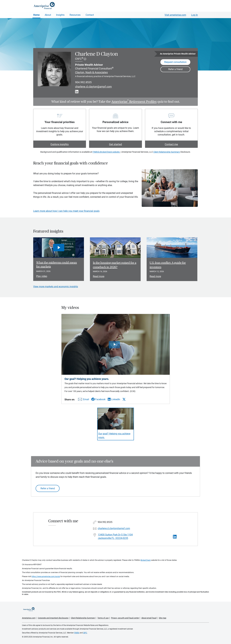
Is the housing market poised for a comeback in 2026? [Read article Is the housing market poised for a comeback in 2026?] (115, 265)
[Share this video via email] (83, 400)
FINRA (77, 633)
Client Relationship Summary (167, 152)
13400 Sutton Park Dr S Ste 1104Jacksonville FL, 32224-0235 (115, 536)
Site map (162, 618)
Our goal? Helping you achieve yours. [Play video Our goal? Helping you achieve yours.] (114, 436)
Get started (115, 144)
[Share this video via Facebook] (98, 399)
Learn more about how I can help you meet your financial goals (66, 211)
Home (36, 15)
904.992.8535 (83, 82)
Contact (90, 15)
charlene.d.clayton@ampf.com (93, 87)
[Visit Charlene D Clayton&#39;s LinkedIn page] (175, 537)
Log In (194, 15)
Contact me (171, 144)
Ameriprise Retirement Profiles (134, 102)
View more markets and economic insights (56, 287)
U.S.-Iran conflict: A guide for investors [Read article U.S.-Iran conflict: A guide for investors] (168, 265)
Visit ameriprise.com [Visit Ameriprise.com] (175, 15)
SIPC (85, 633)
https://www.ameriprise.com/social (46, 577)
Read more (99, 276)
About (48, 15)
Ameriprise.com (29, 618)
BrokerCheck (146, 560)
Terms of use (103, 618)
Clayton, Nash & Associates (91, 72)
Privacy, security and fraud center (125, 618)
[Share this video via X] (124, 399)
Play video (42, 276)
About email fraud (149, 618)
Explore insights (60, 144)
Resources (75, 15)
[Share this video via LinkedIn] (114, 399)
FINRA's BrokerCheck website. (106, 152)
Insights (60, 15)
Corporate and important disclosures (53, 618)
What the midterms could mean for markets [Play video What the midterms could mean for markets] (57, 265)
